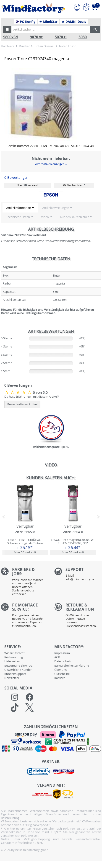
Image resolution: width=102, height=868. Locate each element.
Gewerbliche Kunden (18, 670)
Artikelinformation (19, 208)
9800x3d (10, 37)
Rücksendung (14, 657)
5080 (83, 37)
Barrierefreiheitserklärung (72, 666)
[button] (7, 29)
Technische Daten (18, 217)
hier (40, 843)
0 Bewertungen (16, 177)
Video (45, 217)
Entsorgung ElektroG (18, 666)
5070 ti (61, 37)
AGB (57, 657)
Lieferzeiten (12, 661)
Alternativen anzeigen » (51, 164)
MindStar (48, 22)
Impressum (62, 653)
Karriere (60, 678)
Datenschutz (63, 661)
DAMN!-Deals (74, 22)
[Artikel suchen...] (50, 29)
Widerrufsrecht (14, 653)
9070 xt (36, 37)
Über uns (60, 670)
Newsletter (12, 678)
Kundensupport (15, 674)
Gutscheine (62, 674)
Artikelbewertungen (56, 208)
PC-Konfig (26, 22)
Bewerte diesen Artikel (22, 404)
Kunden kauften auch (75, 217)
